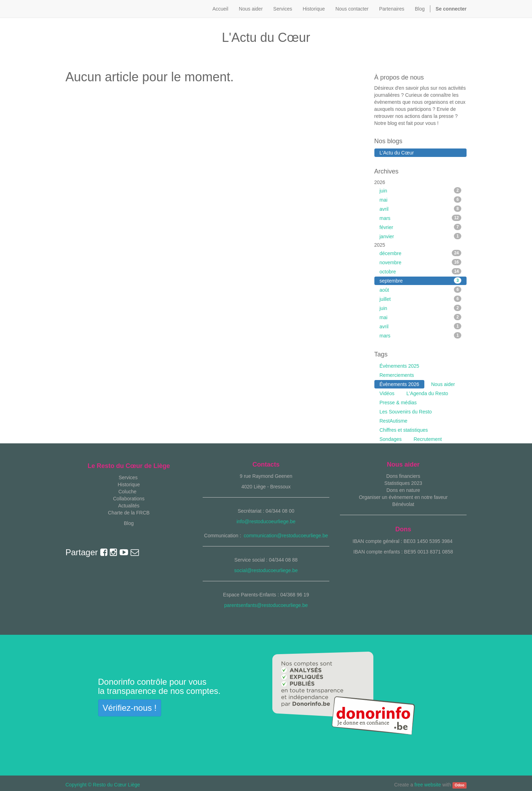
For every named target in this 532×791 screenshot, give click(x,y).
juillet (421, 299)
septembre (421, 280)
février (421, 227)
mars (421, 218)
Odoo (459, 785)
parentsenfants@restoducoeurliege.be (266, 605)
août (421, 290)
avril (421, 209)
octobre (421, 271)
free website (428, 785)
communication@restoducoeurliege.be (286, 536)
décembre (421, 253)
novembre (421, 262)
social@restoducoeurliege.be (266, 570)
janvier (421, 236)
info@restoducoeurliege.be (266, 521)
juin (421, 190)
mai (421, 200)
